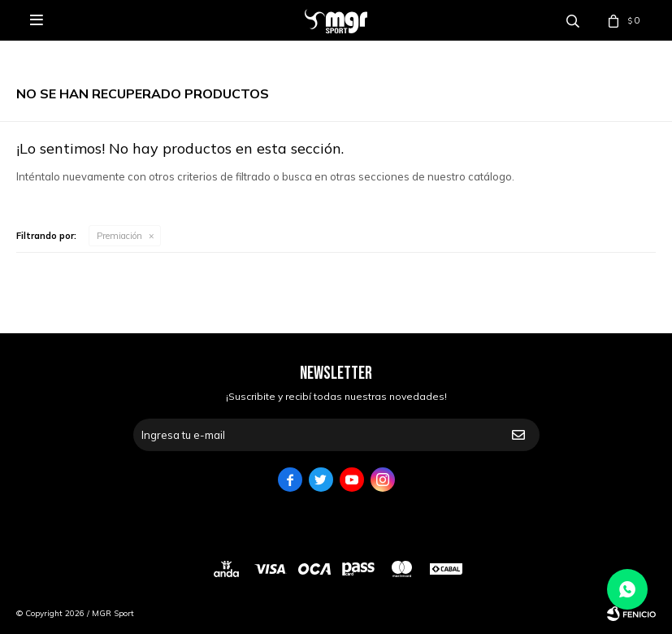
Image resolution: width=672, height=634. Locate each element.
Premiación (119, 236)
